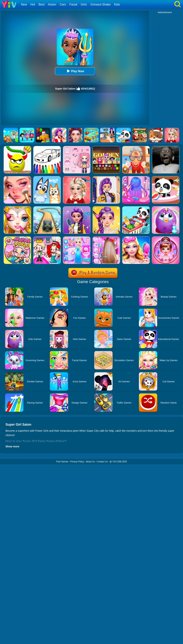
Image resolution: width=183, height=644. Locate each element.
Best (42, 4)
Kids (117, 4)
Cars (63, 4)
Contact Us (102, 462)
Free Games (62, 462)
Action (52, 4)
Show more (12, 446)
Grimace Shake (100, 4)
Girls (84, 4)
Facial (73, 4)
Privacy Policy (77, 462)
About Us (90, 462)
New (24, 4)
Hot (33, 4)
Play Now (75, 71)
